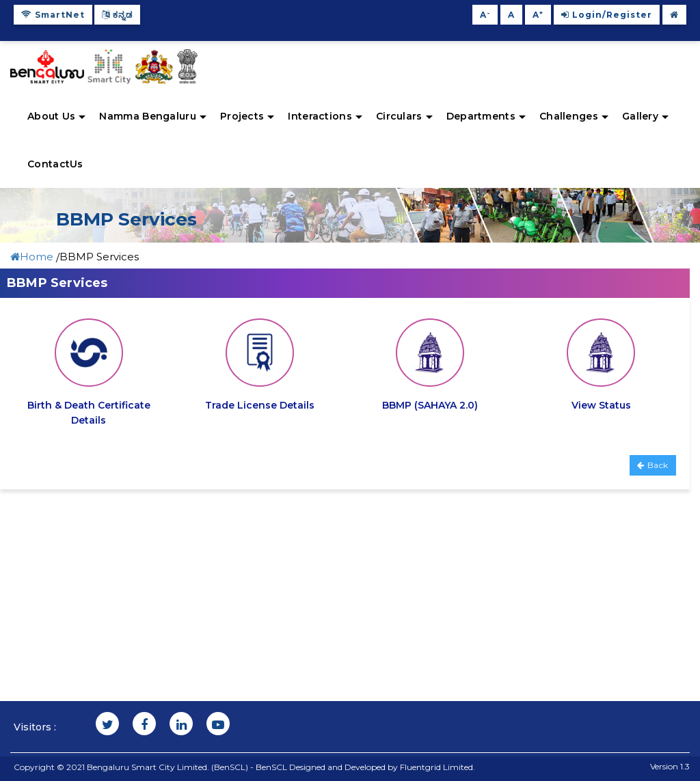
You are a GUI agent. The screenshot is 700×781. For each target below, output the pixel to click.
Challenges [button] (574, 116)
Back (653, 465)
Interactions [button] (325, 116)
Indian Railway (398, 610)
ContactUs (55, 164)
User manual (393, 564)
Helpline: (612, 677)
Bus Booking (392, 595)
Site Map (209, 564)
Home (33, 257)
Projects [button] (247, 116)
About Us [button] (56, 116)
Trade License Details (260, 405)
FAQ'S (29, 610)
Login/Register (607, 15)
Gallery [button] (645, 116)
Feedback (211, 579)
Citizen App (391, 548)
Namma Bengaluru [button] (153, 116)
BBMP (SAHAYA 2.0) (430, 405)
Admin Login (394, 626)
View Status (601, 405)
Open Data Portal (404, 579)
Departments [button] (486, 116)
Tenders (206, 548)
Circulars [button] (404, 116)
